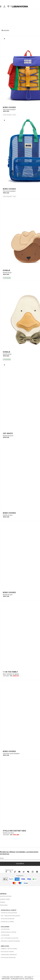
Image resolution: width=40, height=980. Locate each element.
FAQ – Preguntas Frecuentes (10, 916)
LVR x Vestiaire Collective (10, 938)
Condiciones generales (9, 955)
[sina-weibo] (24, 872)
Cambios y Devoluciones (9, 949)
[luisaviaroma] (20, 7)
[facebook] (7, 872)
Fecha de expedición (8, 919)
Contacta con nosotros (9, 913)
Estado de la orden (7, 922)
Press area (4, 905)
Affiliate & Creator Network (10, 941)
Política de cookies (7, 952)
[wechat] (28, 872)
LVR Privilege (5, 929)
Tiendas (3, 902)
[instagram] (33, 872)
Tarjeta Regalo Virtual (9, 932)
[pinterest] (37, 872)
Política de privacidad (8, 958)
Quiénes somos (5, 899)
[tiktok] (15, 872)
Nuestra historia (6, 896)
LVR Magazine (5, 935)
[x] (11, 872)
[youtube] (19, 872)
